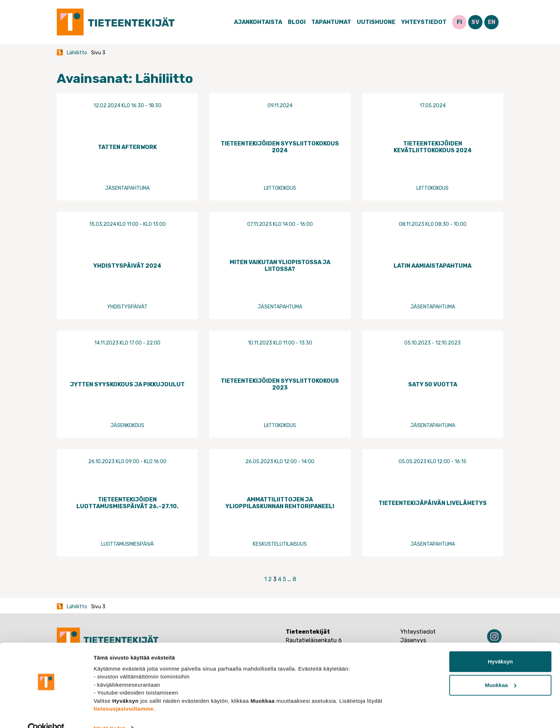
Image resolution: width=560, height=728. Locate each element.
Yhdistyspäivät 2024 (127, 266)
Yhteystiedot (424, 22)
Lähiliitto (77, 53)
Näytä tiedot (109, 714)
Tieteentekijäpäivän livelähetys (433, 503)
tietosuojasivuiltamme (124, 694)
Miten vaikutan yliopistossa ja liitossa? (280, 266)
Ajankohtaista (258, 22)
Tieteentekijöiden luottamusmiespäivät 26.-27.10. (127, 503)
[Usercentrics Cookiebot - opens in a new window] (46, 714)
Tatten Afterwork (127, 147)
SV (475, 22)
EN (492, 22)
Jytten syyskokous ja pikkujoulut (127, 384)
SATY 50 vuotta (433, 384)
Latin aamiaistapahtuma (432, 266)
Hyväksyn (500, 647)
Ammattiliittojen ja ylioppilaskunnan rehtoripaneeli (280, 503)
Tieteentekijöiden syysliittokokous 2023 (280, 384)
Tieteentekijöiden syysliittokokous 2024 (280, 147)
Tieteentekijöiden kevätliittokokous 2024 (433, 147)
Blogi (297, 22)
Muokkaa (501, 671)
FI (459, 22)
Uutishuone (376, 22)
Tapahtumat (331, 22)
